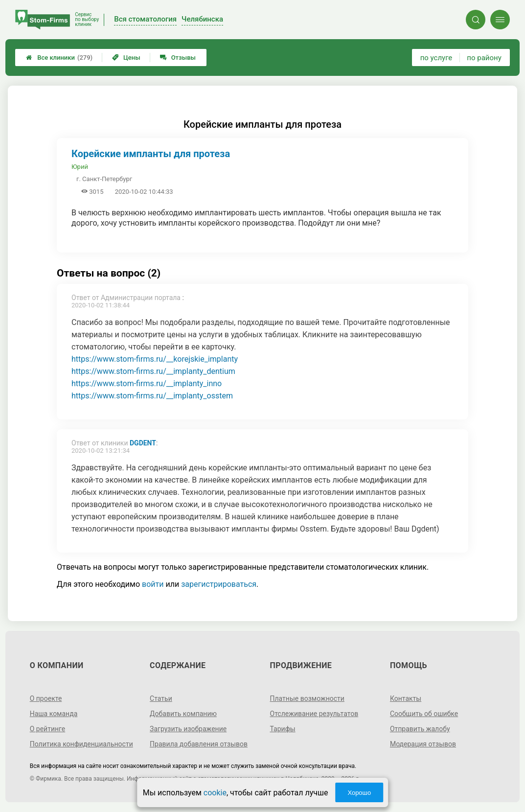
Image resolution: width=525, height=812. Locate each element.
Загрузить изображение (188, 729)
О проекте (46, 698)
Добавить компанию (183, 714)
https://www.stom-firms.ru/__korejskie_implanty (155, 359)
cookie (215, 793)
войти (153, 584)
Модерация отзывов (423, 744)
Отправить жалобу (420, 729)
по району (484, 58)
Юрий (80, 167)
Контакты (406, 698)
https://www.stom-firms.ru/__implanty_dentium (153, 371)
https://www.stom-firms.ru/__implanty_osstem (152, 396)
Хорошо (359, 793)
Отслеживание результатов (314, 714)
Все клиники (59, 58)
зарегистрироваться (219, 584)
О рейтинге (48, 729)
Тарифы (283, 729)
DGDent (143, 443)
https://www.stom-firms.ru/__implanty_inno (147, 383)
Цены (126, 58)
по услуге (436, 58)
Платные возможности (307, 698)
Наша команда (54, 714)
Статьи (161, 698)
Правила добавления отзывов (199, 744)
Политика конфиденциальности (81, 744)
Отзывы (178, 58)
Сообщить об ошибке (424, 714)
